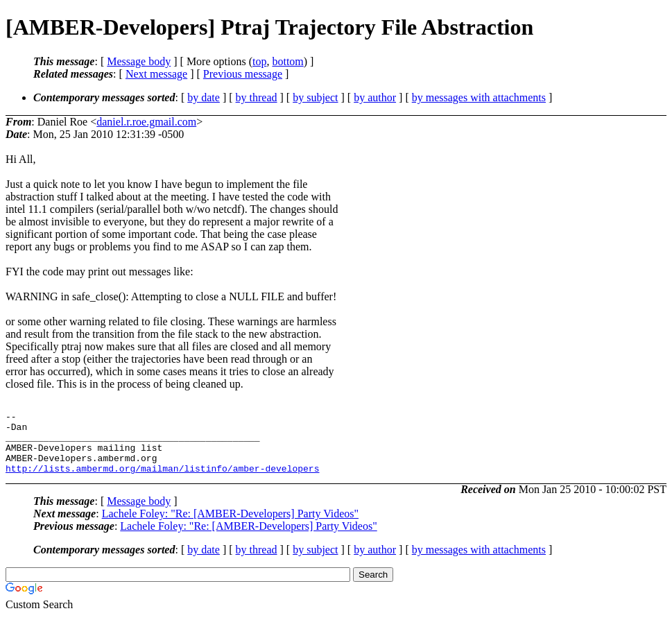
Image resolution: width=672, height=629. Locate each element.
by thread (257, 97)
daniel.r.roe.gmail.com (146, 122)
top (259, 61)
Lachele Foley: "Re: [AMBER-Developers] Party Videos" (230, 526)
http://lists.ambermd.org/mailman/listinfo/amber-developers (162, 481)
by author (375, 97)
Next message (156, 74)
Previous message (243, 74)
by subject (315, 97)
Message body (139, 61)
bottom (287, 61)
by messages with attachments (479, 97)
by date (204, 97)
